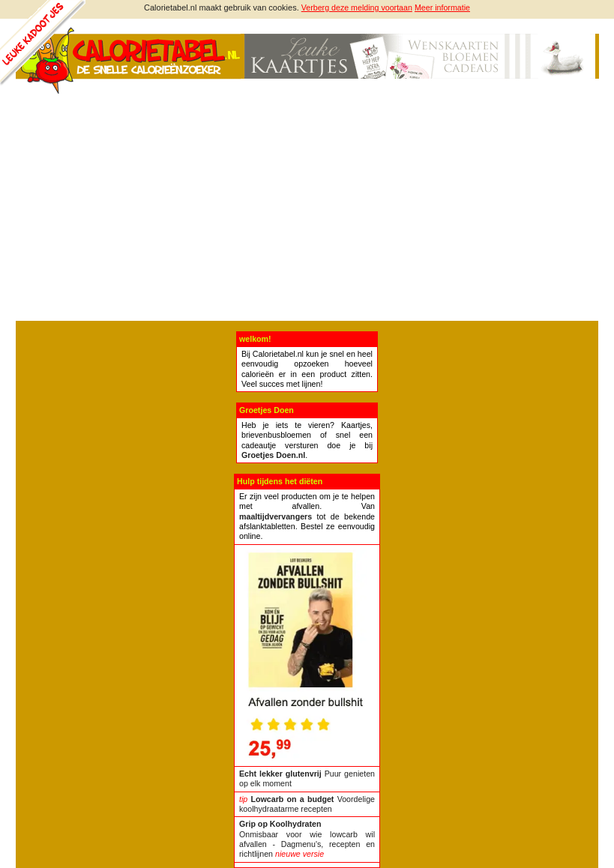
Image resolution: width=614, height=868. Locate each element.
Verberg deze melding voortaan (357, 7)
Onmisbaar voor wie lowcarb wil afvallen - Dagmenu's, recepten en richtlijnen (307, 839)
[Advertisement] (307, 208)
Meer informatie (442, 7)
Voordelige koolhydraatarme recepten (307, 804)
